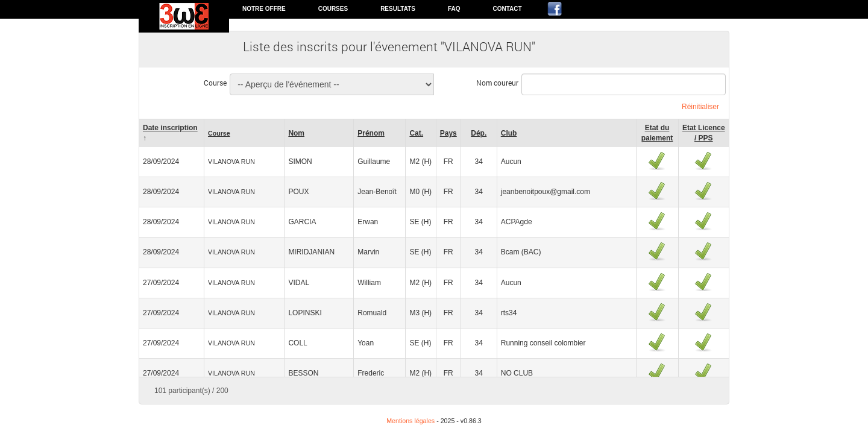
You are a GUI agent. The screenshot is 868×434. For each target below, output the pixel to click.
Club (509, 133)
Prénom (371, 133)
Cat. (416, 133)
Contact (507, 9)
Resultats (398, 9)
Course (215, 83)
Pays (448, 133)
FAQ (454, 9)
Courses (333, 9)
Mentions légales (410, 421)
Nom (296, 133)
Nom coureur (497, 83)
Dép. (479, 133)
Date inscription (170, 128)
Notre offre (264, 9)
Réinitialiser (700, 107)
